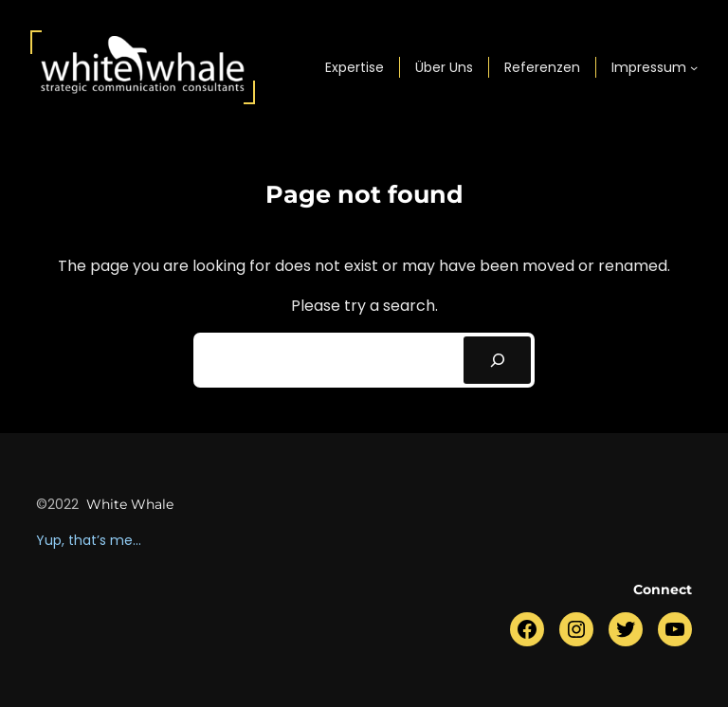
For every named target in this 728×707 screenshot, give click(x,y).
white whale (130, 504)
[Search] (497, 360)
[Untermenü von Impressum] (694, 67)
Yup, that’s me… (89, 540)
